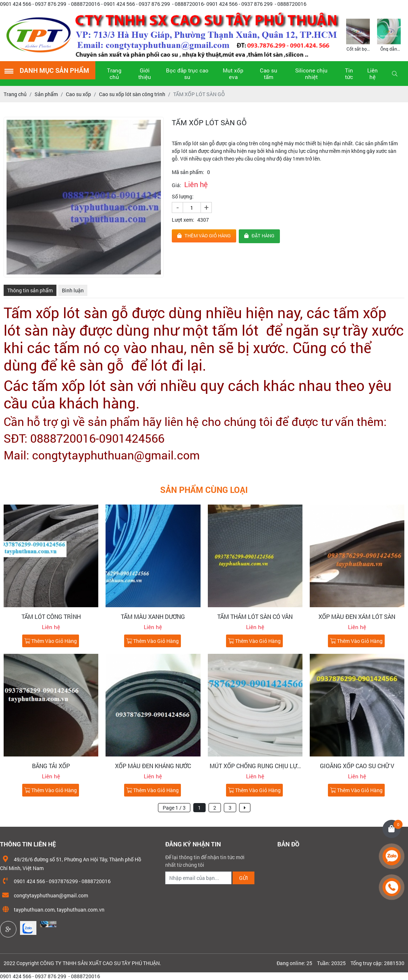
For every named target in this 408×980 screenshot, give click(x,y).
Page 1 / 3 (174, 808)
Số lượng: (183, 196)
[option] (358, 34)
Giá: (177, 185)
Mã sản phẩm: (188, 172)
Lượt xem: (183, 220)
